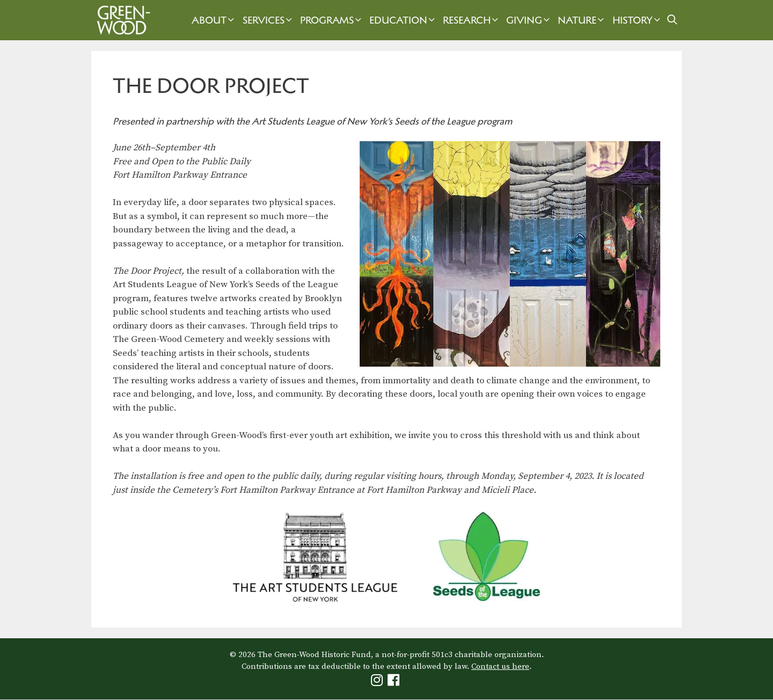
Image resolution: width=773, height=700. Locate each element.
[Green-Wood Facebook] (395, 683)
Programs (332, 20)
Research (472, 20)
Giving (529, 20)
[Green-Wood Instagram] (378, 683)
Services (269, 20)
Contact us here (500, 666)
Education (403, 20)
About (214, 20)
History (638, 20)
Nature (582, 20)
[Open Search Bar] (672, 20)
